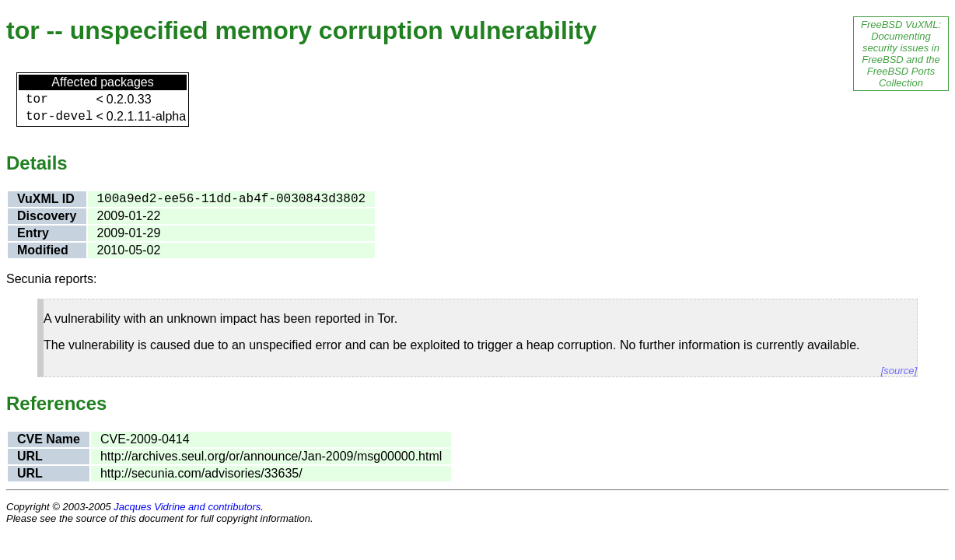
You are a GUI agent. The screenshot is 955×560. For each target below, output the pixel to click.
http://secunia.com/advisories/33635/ (201, 473)
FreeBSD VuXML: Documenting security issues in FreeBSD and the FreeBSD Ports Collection (901, 54)
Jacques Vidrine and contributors (187, 507)
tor (37, 100)
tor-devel (59, 117)
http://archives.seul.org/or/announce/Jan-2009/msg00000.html (271, 456)
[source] (899, 371)
